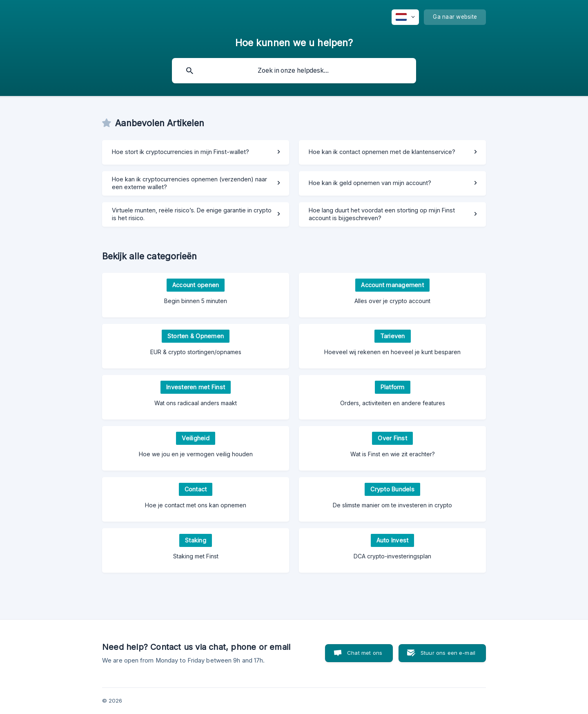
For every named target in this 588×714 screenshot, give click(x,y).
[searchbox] (294, 71)
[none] (405, 17)
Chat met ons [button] (365, 653)
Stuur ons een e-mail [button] (448, 653)
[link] (196, 152)
